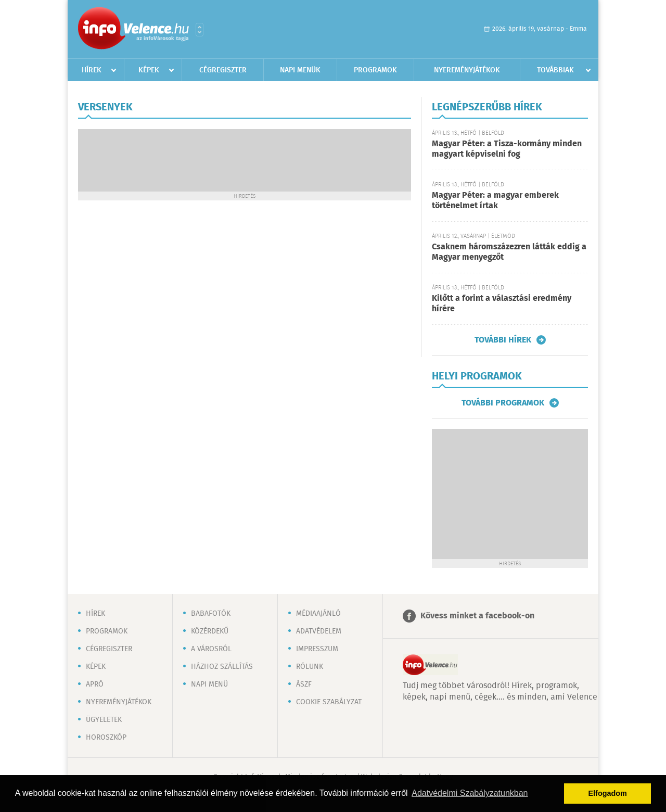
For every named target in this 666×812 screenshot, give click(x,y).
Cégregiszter (223, 70)
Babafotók (211, 614)
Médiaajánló (318, 614)
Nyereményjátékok (467, 70)
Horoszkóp (106, 738)
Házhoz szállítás (222, 667)
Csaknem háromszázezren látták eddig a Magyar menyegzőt (509, 252)
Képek (149, 70)
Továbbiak (555, 70)
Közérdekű (210, 631)
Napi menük (300, 70)
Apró (95, 684)
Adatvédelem (319, 631)
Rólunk (310, 667)
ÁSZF (304, 684)
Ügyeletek (104, 720)
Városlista (200, 30)
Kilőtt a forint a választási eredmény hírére (502, 304)
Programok (375, 70)
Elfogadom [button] (608, 793)
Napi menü (209, 684)
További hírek (503, 340)
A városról (211, 649)
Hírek (92, 70)
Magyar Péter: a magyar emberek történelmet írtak (495, 201)
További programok (503, 403)
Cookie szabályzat (329, 702)
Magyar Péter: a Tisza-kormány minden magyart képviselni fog (507, 149)
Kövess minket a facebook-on (477, 616)
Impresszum (317, 649)
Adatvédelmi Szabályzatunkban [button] (470, 793)
